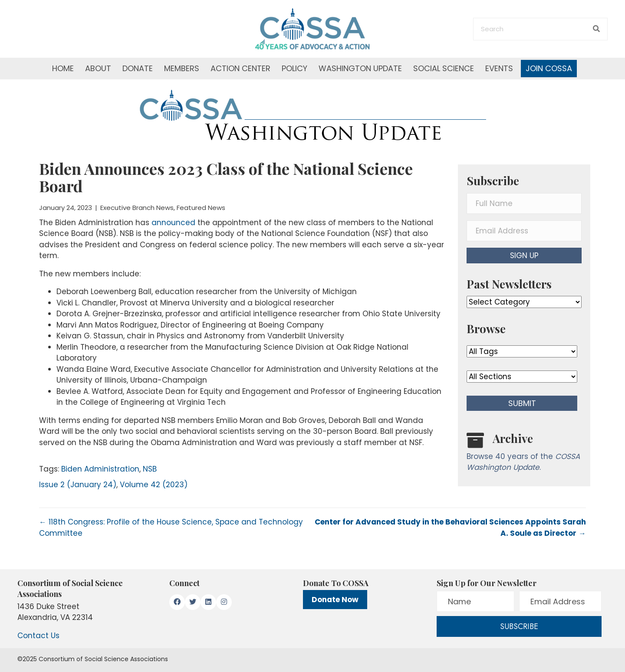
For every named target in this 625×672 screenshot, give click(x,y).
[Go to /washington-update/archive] (524, 454)
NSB (150, 469)
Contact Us (38, 636)
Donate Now (335, 600)
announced (173, 223)
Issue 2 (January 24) (78, 485)
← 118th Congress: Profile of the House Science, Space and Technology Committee (171, 528)
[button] (524, 256)
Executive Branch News (137, 208)
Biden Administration (100, 469)
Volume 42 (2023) (154, 485)
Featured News (201, 208)
